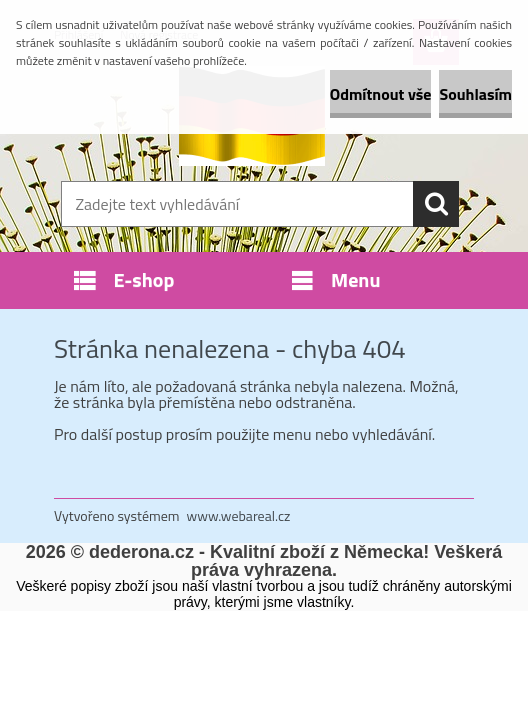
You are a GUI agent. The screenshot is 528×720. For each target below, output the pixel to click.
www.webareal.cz (239, 515)
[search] (436, 204)
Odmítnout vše (381, 94)
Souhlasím (475, 94)
